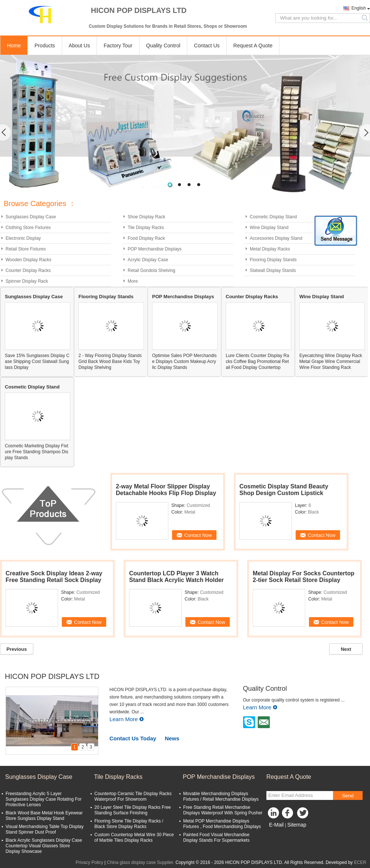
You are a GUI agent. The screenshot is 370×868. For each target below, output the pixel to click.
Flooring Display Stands (273, 260)
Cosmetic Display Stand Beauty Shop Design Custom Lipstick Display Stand (284, 493)
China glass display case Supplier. (141, 862)
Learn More (127, 719)
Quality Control (163, 46)
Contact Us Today (133, 738)
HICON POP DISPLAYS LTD (52, 676)
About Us (80, 46)
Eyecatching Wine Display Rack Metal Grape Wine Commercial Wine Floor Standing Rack (331, 361)
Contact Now (198, 535)
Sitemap (297, 825)
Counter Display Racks (28, 270)
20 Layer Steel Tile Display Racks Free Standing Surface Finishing (133, 810)
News (172, 738)
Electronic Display (23, 238)
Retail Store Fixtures (26, 249)
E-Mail (276, 825)
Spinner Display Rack (27, 281)
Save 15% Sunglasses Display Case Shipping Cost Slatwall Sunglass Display (37, 361)
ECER (360, 862)
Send (348, 796)
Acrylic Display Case (148, 260)
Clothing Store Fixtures (28, 228)
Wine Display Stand (269, 228)
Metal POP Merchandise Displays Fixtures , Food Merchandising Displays (222, 824)
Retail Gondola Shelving (152, 270)
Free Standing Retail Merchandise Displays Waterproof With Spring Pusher (223, 810)
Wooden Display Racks (28, 260)
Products (45, 46)
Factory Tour (118, 46)
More (133, 281)
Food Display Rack (146, 238)
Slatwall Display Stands (273, 270)
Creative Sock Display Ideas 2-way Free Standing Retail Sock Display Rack (54, 580)
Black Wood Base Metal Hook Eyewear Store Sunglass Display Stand (44, 816)
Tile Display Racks (146, 228)
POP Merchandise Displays (155, 249)
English (359, 8)
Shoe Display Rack (146, 217)
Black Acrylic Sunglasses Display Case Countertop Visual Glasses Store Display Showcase (44, 846)
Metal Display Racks (270, 249)
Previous (17, 649)
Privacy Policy (89, 862)
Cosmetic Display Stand (273, 217)
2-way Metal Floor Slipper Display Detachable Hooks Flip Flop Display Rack (166, 493)
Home (14, 46)
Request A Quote (253, 46)
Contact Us (207, 46)
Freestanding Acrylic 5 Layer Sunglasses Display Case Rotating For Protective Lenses (43, 799)
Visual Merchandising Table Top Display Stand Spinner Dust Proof (45, 829)
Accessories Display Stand (276, 238)
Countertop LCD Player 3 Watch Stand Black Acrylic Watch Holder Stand (176, 580)
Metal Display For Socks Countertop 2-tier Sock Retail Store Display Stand (304, 580)
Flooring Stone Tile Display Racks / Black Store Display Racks (129, 824)
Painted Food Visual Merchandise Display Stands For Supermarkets (216, 837)
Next (346, 649)
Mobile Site (280, 834)
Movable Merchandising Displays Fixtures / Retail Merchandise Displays (221, 796)
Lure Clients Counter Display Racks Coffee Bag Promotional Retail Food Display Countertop (257, 361)
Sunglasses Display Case (31, 217)
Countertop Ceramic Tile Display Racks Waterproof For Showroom (133, 796)
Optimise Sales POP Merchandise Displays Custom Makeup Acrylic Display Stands (184, 361)
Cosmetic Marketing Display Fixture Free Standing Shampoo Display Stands (36, 452)
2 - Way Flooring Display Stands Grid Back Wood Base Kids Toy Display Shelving (110, 361)
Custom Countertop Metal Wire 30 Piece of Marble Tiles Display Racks (134, 837)
